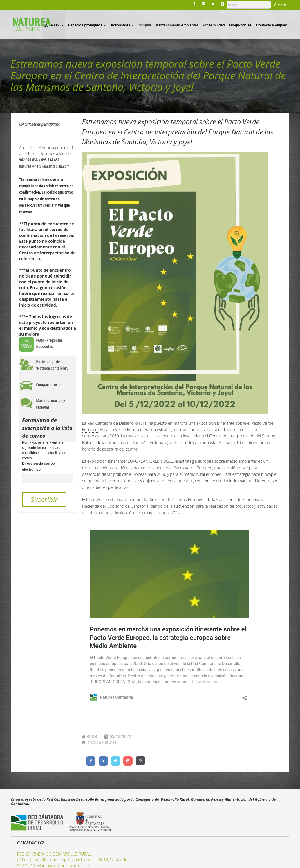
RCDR (92, 736)
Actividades (122, 25)
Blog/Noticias (240, 25)
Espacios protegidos (87, 25)
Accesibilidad (213, 25)
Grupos (145, 25)
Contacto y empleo (272, 25)
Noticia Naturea (102, 742)
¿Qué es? (54, 25)
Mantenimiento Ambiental (177, 25)
